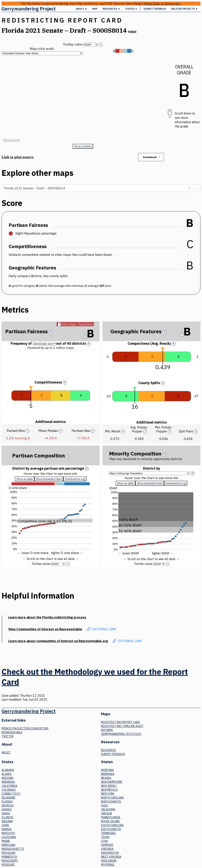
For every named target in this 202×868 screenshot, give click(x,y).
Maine (6, 841)
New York (108, 794)
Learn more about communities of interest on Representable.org (58, 641)
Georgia (8, 806)
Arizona (7, 778)
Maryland (8, 845)
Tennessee (108, 833)
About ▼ (81, 9)
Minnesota (9, 857)
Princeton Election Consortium (25, 728)
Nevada (106, 778)
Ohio (104, 806)
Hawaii (7, 809)
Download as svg (75, 481)
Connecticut (11, 794)
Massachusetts (13, 849)
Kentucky (8, 833)
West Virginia (111, 857)
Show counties (83, 146)
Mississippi (10, 861)
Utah (104, 841)
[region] (83, 100)
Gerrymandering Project (29, 9)
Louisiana (9, 837)
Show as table (25, 481)
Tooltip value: (73, 44)
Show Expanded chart (49, 481)
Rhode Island (110, 821)
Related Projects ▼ (185, 9)
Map (95, 9)
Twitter (8, 736)
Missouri (8, 865)
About (6, 753)
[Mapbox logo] (11, 140)
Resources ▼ (111, 9)
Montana (107, 770)
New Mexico (109, 790)
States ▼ (131, 9)
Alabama (8, 770)
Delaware (8, 798)
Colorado (9, 790)
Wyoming (108, 865)
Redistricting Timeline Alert (122, 726)
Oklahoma (108, 809)
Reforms (107, 730)
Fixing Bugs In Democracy (162, 4)
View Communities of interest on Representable (45, 629)
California (9, 786)
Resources (108, 750)
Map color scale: (42, 49)
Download (152, 157)
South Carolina (112, 825)
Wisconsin (109, 861)
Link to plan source (18, 157)
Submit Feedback (155, 9)
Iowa (5, 825)
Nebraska (108, 774)
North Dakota (111, 802)
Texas (105, 837)
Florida (7, 802)
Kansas (7, 829)
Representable (12, 732)
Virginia (107, 849)
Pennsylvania (111, 817)
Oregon (106, 813)
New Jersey (109, 786)
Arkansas (8, 782)
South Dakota (111, 829)
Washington (110, 853)
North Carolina (112, 798)
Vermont (107, 845)
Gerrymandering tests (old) (121, 734)
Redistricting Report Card (120, 722)
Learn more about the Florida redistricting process (47, 617)
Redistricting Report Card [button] (62, 20)
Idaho (6, 813)
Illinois (7, 817)
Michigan (8, 853)
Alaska (7, 774)
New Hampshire (112, 782)
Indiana (7, 821)
